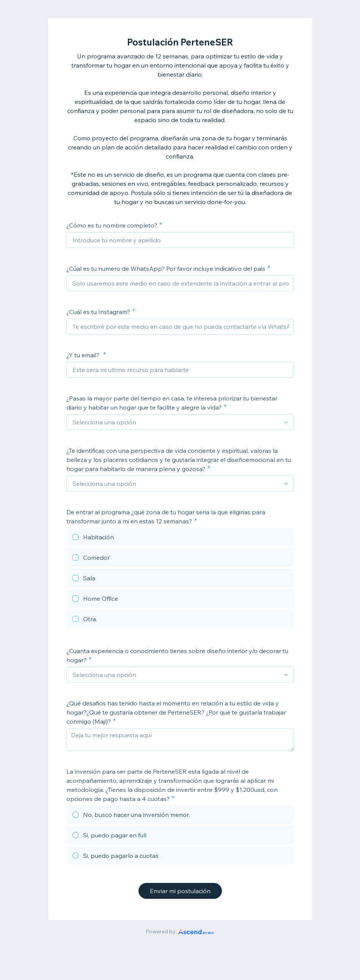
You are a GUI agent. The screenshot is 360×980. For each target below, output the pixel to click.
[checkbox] (180, 538)
